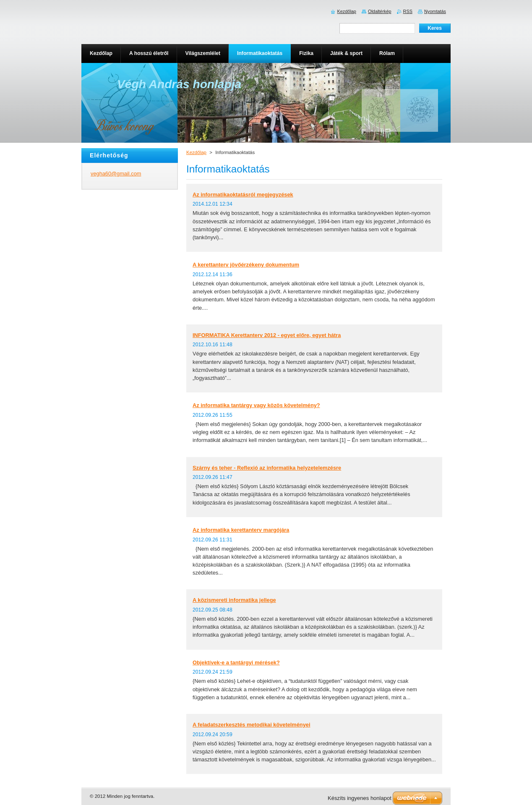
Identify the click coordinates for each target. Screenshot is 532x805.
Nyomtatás (435, 11)
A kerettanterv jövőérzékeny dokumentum (246, 265)
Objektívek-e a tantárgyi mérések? (236, 663)
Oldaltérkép (380, 11)
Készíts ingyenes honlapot (360, 798)
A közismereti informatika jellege (234, 600)
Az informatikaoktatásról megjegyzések (243, 195)
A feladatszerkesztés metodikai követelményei (251, 725)
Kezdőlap (196, 152)
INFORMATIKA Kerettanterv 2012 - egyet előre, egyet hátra (267, 335)
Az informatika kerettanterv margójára (241, 530)
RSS (408, 11)
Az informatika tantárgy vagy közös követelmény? (256, 405)
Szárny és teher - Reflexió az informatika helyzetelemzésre (267, 468)
